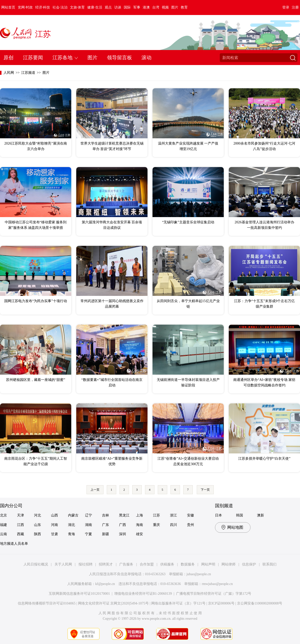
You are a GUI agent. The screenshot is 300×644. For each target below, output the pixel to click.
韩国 (239, 515)
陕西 (37, 534)
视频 (165, 7)
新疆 (105, 534)
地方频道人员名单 (14, 544)
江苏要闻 (33, 58)
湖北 (71, 525)
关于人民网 (63, 564)
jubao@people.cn (199, 574)
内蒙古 (73, 515)
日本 (218, 515)
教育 (184, 7)
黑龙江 (124, 515)
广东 (105, 525)
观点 (108, 7)
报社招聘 (85, 564)
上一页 (95, 490)
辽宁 (88, 515)
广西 (122, 525)
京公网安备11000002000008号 (260, 603)
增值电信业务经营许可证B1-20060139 (143, 594)
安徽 (190, 515)
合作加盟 (147, 564)
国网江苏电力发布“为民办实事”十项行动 (35, 301)
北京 (3, 515)
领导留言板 (119, 58)
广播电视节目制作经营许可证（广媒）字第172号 (214, 594)
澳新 (260, 515)
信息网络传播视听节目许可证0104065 (47, 603)
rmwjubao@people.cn (217, 584)
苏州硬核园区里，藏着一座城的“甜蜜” (35, 380)
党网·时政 (25, 7)
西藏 (20, 534)
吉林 (105, 515)
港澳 (146, 7)
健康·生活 (95, 7)
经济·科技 (43, 7)
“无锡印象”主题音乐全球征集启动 (188, 222)
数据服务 (188, 564)
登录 (286, 7)
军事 (137, 7)
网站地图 (235, 527)
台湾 (156, 7)
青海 (71, 534)
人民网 (9, 73)
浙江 (173, 515)
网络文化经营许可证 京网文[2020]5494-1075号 (113, 603)
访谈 (118, 7)
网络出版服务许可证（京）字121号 (178, 603)
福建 (3, 525)
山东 (37, 525)
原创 (8, 58)
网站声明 (208, 564)
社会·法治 (60, 7)
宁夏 (88, 534)
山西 (54, 515)
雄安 (139, 534)
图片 (175, 7)
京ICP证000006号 (221, 603)
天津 (20, 515)
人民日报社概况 (36, 564)
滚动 (146, 58)
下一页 (205, 490)
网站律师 (228, 564)
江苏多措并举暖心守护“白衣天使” (264, 459)
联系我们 (269, 564)
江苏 (43, 34)
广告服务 (126, 564)
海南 (139, 525)
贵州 (190, 525)
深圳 (122, 534)
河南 (54, 525)
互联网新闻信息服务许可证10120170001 (79, 594)
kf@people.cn (105, 584)
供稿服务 (167, 564)
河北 (37, 515)
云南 (3, 534)
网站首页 (8, 7)
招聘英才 (106, 564)
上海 (139, 515)
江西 (20, 525)
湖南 (88, 525)
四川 (173, 525)
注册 (295, 7)
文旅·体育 (77, 7)
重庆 (156, 525)
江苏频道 (28, 73)
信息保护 (249, 564)
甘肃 (54, 534)
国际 (127, 7)
